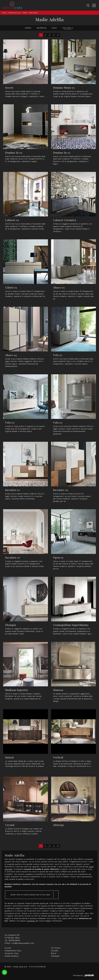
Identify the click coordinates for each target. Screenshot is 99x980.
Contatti (55, 951)
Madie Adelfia (33, 13)
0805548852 (14, 940)
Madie (25, 13)
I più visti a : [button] (68, 28)
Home (4, 13)
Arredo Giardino (12, 956)
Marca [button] (28, 28)
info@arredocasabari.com (23, 943)
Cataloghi (55, 956)
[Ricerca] (88, 5)
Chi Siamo (56, 948)
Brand (54, 953)
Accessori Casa (12, 953)
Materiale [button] (42, 28)
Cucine (8, 948)
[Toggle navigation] (94, 5)
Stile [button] (54, 28)
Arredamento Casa (14, 13)
